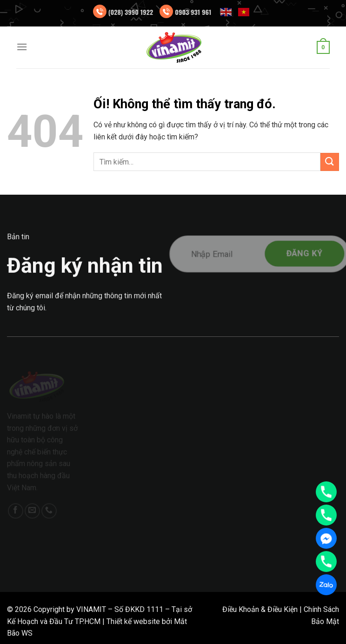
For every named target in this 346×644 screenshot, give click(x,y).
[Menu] (22, 47)
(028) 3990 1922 (131, 12)
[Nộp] (330, 162)
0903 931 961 (193, 12)
